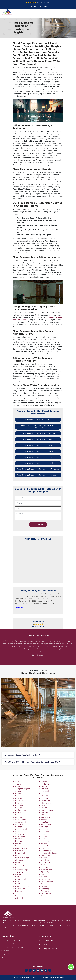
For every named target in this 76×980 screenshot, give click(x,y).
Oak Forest (46, 817)
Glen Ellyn (19, 867)
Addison (19, 782)
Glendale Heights (22, 870)
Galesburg (19, 865)
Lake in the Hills (22, 898)
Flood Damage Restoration (12, 947)
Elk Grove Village (22, 858)
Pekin (44, 834)
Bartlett (18, 794)
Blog (3, 957)
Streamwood (47, 870)
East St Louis (20, 851)
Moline (44, 794)
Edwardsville (20, 853)
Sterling (45, 867)
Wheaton (45, 886)
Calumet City (21, 815)
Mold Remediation (9, 944)
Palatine (45, 829)
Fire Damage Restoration (12, 940)
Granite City (20, 874)
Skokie (44, 858)
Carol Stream (21, 820)
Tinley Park (46, 872)
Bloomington (21, 805)
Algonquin (20, 784)
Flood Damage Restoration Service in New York (36, 433)
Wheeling (45, 889)
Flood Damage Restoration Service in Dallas (35, 439)
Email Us (46, 945)
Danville (19, 839)
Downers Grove (22, 848)
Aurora (18, 791)
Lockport (45, 784)
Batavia (18, 796)
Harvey (18, 882)
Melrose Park (47, 791)
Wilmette (45, 891)
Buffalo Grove (21, 810)
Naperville (46, 801)
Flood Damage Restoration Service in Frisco (34, 445)
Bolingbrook (20, 808)
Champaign (20, 824)
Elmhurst (19, 860)
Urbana (44, 874)
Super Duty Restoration (55, 977)
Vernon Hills (46, 877)
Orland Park (46, 824)
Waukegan (46, 879)
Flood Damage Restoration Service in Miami (35, 420)
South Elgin (46, 860)
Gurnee (18, 877)
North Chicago (47, 810)
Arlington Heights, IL (51, 949)
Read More (19, 608)
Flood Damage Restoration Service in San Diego (36, 463)
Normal (44, 808)
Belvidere (19, 801)
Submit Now (38, 524)
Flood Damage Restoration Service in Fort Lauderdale (38, 426)
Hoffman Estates (22, 886)
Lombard (45, 786)
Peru (43, 839)
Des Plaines (20, 846)
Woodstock (46, 896)
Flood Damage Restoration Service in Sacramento (37, 475)
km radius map (38, 561)
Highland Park (21, 884)
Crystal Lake (20, 836)
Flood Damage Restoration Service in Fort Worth (37, 451)
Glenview (19, 872)
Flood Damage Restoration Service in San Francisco (38, 469)
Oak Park (45, 822)
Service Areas (7, 954)
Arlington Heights (23, 789)
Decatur (19, 841)
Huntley (19, 891)
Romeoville (46, 851)
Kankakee (19, 896)
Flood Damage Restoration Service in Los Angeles (37, 457)
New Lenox (46, 803)
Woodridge (46, 893)
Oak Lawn (45, 820)
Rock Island (46, 846)
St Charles (45, 865)
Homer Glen (20, 889)
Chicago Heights (22, 829)
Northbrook (46, 813)
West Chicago (47, 882)
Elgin (17, 855)
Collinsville (20, 834)
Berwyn (18, 803)
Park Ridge (46, 832)
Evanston (19, 863)
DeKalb (18, 843)
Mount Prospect (48, 796)
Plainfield (45, 841)
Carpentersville (21, 822)
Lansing (45, 782)
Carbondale (20, 817)
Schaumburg (47, 855)
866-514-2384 (40, 6)
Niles (43, 805)
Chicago (19, 827)
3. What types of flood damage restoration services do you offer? (32, 762)
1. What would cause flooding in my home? (22, 755)
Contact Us (6, 951)
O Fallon (45, 815)
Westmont (46, 884)
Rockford (45, 848)
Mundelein (46, 798)
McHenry (45, 789)
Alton (17, 786)
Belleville (19, 798)
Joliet (18, 893)
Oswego (45, 827)
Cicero (18, 832)
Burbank (19, 813)
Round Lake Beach (49, 853)
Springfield (46, 863)
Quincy (44, 843)
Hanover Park (21, 879)
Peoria (44, 836)
